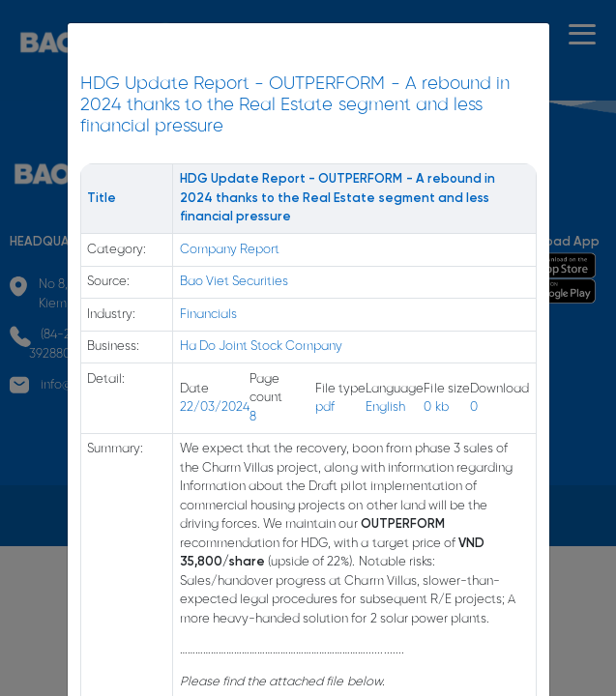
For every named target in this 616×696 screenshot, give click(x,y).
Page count (266, 389)
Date (194, 389)
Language (395, 389)
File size (446, 389)
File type (340, 389)
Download (499, 389)
